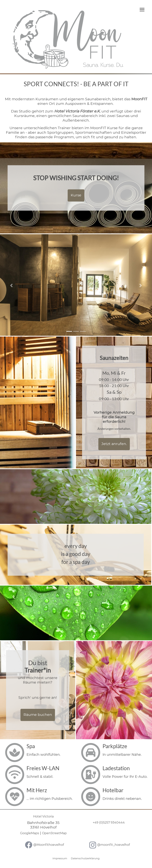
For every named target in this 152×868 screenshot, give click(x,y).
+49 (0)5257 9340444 (109, 823)
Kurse (76, 195)
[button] (11, 285)
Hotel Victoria (43, 816)
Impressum (60, 858)
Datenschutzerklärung (85, 858)
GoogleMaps (30, 833)
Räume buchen (38, 715)
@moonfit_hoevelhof (114, 845)
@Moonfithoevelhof (49, 845)
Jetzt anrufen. (114, 444)
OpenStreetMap (54, 833)
